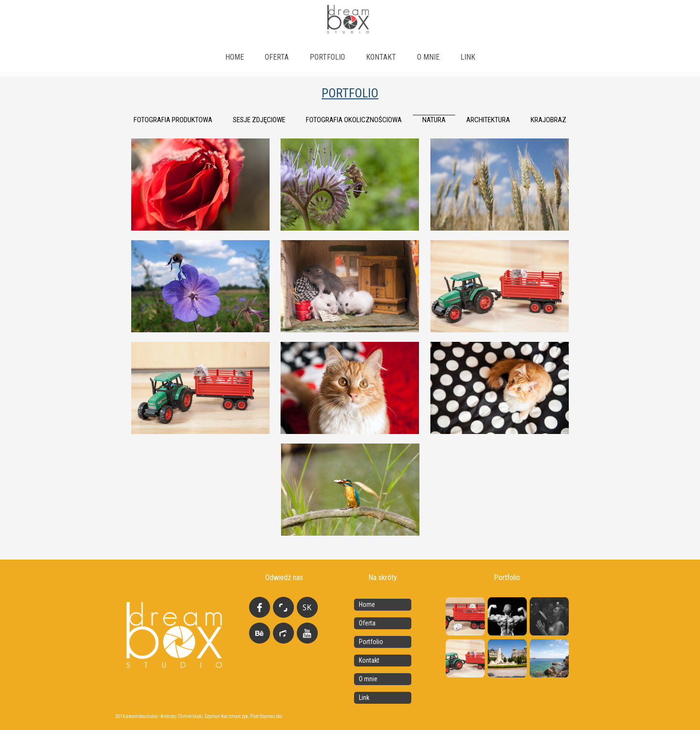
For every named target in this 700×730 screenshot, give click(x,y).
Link (364, 698)
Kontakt (381, 57)
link (468, 57)
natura (434, 120)
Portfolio (327, 57)
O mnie (428, 57)
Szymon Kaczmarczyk (226, 716)
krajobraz (549, 120)
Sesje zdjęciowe (259, 120)
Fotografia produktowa (173, 120)
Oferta (277, 57)
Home (235, 57)
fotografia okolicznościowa (354, 120)
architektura (488, 120)
